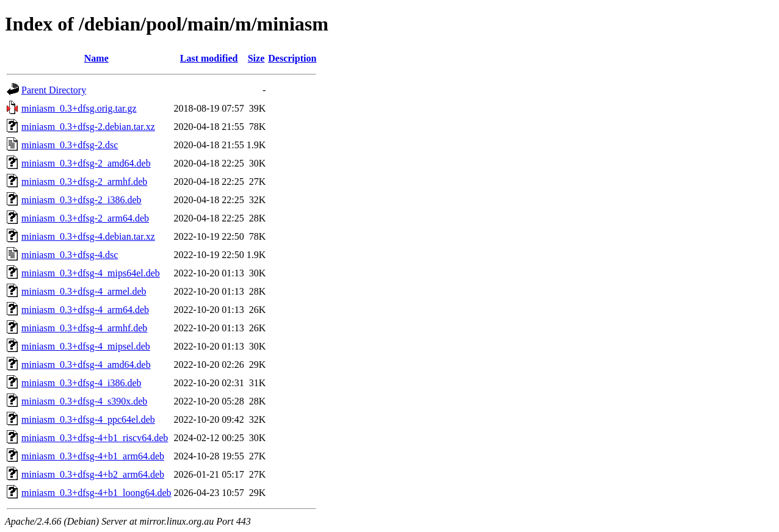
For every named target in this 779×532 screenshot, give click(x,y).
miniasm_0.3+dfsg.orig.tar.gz (79, 108)
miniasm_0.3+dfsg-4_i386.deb (82, 383)
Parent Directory (54, 90)
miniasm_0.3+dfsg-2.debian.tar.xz (88, 127)
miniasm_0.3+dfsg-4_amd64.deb (86, 365)
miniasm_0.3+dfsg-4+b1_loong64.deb (96, 493)
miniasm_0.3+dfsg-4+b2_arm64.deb (93, 474)
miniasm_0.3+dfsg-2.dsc (70, 145)
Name (96, 58)
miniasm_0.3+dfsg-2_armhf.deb (84, 182)
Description (292, 58)
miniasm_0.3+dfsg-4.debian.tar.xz (88, 236)
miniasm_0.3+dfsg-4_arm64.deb (85, 310)
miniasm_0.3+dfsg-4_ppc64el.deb (88, 419)
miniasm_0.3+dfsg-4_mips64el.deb (91, 273)
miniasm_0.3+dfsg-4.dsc (70, 255)
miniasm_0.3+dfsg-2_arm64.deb (85, 218)
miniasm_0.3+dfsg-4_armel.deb (84, 291)
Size (256, 58)
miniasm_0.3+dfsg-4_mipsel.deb (86, 346)
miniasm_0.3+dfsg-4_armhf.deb (84, 328)
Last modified (209, 58)
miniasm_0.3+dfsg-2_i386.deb (82, 200)
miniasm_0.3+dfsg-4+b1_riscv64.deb (95, 438)
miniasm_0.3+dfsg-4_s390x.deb (84, 401)
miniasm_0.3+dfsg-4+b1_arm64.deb (93, 456)
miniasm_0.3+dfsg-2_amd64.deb (86, 163)
